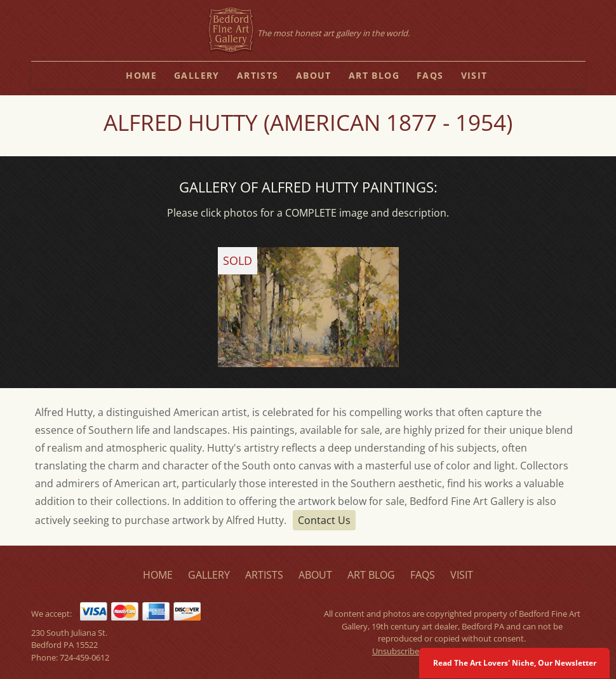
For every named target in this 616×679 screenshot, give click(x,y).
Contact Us (324, 520)
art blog (374, 75)
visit (474, 75)
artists (258, 75)
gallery (197, 75)
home (141, 75)
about (314, 75)
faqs (430, 75)
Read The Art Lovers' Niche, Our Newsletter (515, 663)
